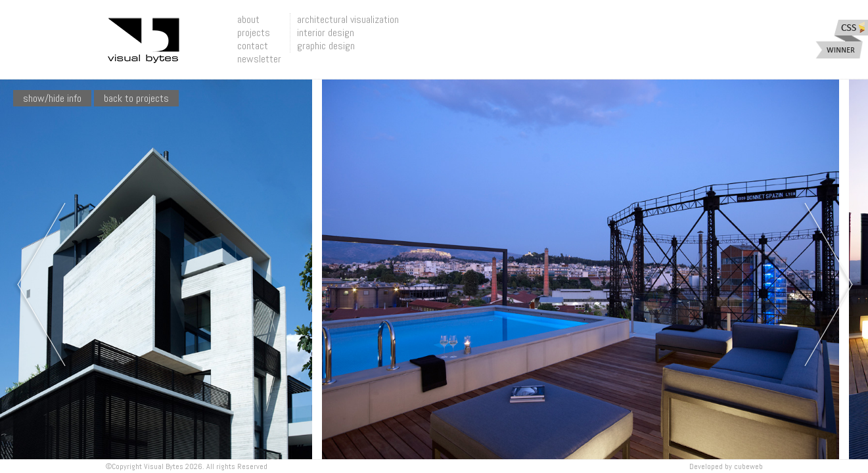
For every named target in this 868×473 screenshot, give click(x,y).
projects (254, 33)
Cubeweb (748, 466)
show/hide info (52, 98)
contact (253, 46)
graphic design (326, 46)
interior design (326, 33)
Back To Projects (136, 98)
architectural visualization (348, 19)
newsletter (259, 59)
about (248, 19)
